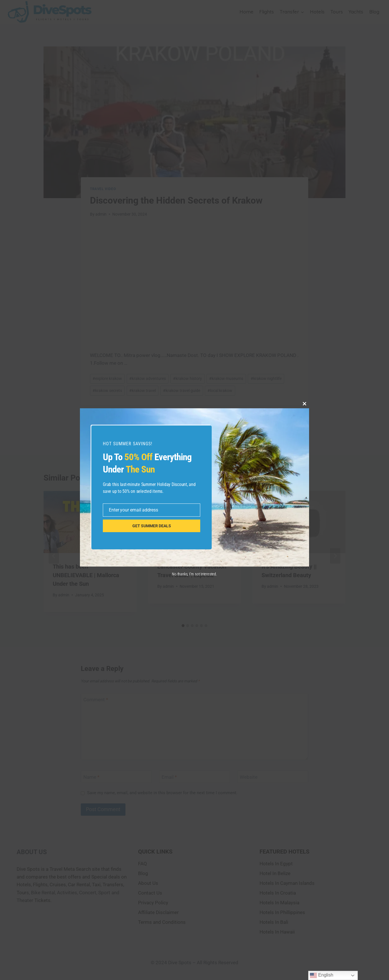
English (322, 975)
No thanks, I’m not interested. (194, 574)
